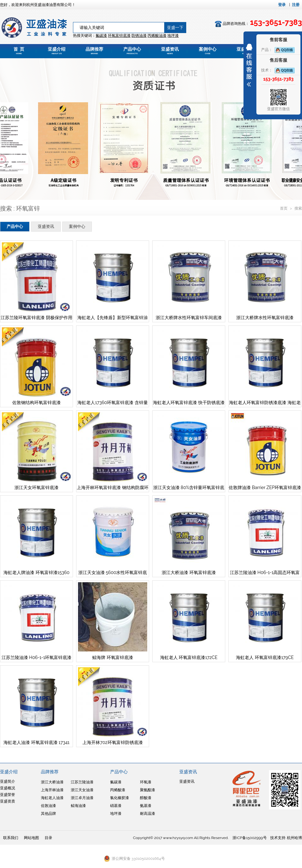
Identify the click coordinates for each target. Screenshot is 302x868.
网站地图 (31, 838)
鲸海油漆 (78, 806)
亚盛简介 (8, 781)
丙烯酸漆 (118, 790)
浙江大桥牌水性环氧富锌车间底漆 (189, 318)
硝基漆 (116, 806)
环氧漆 (146, 782)
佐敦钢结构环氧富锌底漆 (36, 403)
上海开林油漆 (52, 790)
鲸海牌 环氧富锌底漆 (113, 657)
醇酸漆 (146, 798)
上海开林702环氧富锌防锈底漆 (112, 742)
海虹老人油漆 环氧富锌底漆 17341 (36, 742)
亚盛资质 (8, 801)
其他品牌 (48, 814)
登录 (282, 5)
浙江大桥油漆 (52, 782)
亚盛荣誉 (8, 795)
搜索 (298, 208)
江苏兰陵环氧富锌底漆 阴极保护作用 (36, 318)
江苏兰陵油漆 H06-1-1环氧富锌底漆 (36, 657)
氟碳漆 (101, 36)
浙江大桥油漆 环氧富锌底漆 (189, 572)
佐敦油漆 (48, 806)
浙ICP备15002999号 (249, 838)
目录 (48, 838)
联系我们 (11, 838)
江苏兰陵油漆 (82, 782)
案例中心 (208, 51)
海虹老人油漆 (52, 798)
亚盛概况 (8, 788)
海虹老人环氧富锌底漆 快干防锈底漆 (189, 403)
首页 (284, 208)
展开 (249, 65)
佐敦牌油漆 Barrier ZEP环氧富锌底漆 (265, 488)
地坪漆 (116, 814)
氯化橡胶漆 (120, 798)
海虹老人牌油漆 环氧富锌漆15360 (36, 572)
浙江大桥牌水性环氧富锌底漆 (265, 318)
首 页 (19, 51)
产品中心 (132, 51)
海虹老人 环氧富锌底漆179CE (265, 657)
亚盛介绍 (57, 51)
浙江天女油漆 (82, 790)
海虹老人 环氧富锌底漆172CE (189, 657)
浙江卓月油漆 (82, 798)
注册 (296, 5)
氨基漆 (146, 806)
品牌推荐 (94, 51)
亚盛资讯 (170, 51)
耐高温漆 (148, 814)
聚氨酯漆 (148, 790)
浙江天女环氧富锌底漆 (36, 488)
